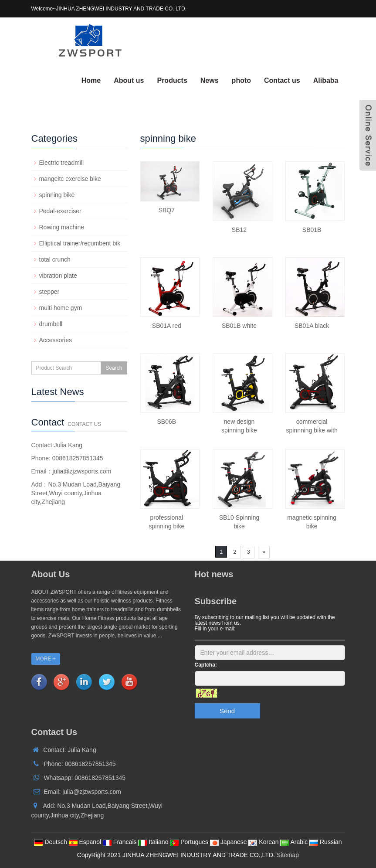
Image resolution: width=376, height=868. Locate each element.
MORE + (46, 659)
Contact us (282, 80)
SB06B (167, 422)
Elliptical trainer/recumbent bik (80, 243)
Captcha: (206, 665)
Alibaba (326, 80)
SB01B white (239, 326)
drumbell (51, 324)
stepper (49, 292)
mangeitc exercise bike (70, 179)
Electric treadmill (62, 163)
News (210, 80)
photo (241, 80)
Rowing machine (62, 227)
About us (129, 80)
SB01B (312, 230)
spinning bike (57, 195)
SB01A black (312, 326)
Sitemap (288, 855)
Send (227, 711)
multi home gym (61, 308)
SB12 (239, 230)
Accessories (56, 340)
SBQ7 (167, 210)
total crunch (55, 259)
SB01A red (167, 326)
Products (172, 80)
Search (114, 368)
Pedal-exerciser (60, 211)
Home (91, 80)
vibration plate (58, 276)
